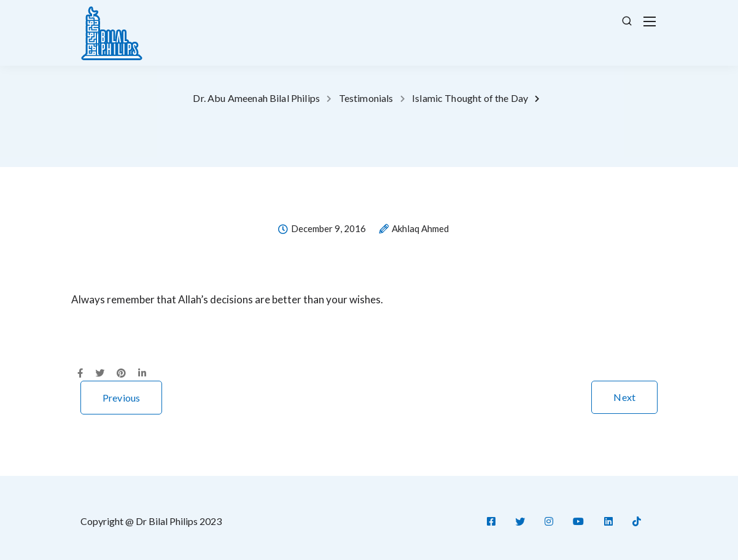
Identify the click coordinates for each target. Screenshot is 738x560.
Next (624, 397)
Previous (121, 398)
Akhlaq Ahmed (420, 229)
